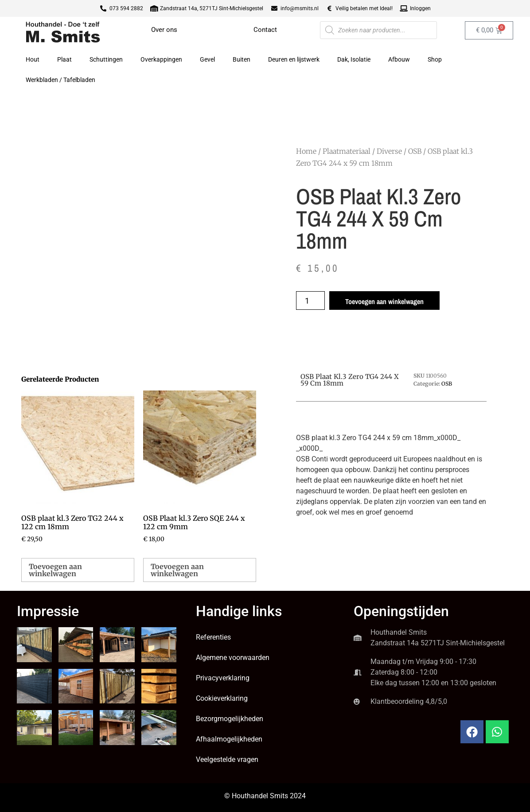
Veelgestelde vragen (227, 759)
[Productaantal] (310, 301)
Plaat (64, 59)
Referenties (213, 637)
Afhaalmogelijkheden (229, 739)
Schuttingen (106, 59)
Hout (33, 59)
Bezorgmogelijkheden (230, 719)
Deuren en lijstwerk (294, 59)
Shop (435, 59)
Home (306, 151)
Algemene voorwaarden (233, 658)
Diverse (389, 151)
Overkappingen (161, 59)
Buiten (242, 59)
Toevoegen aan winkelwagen (384, 301)
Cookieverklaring (222, 698)
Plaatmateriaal (347, 151)
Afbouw (399, 59)
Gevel (207, 59)
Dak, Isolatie (354, 59)
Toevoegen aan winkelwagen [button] (55, 570)
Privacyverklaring (223, 678)
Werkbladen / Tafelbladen (60, 80)
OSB (415, 151)
